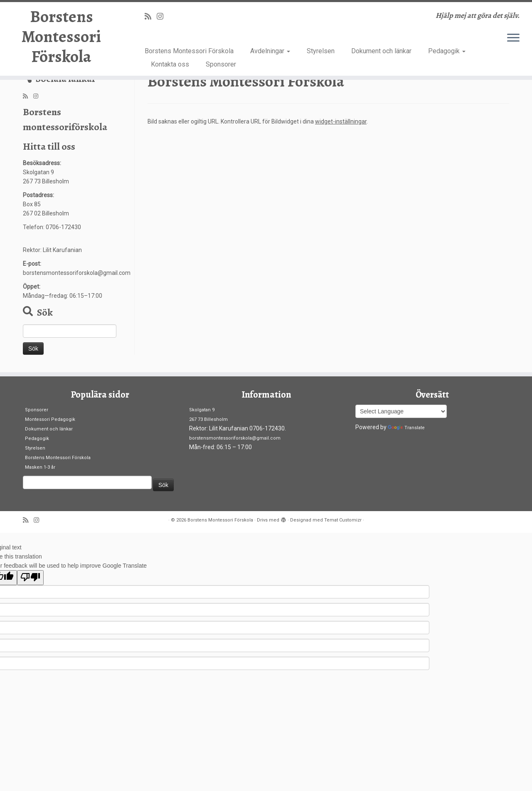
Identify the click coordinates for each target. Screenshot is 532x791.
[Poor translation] (30, 578)
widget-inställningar (341, 121)
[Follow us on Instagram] (163, 16)
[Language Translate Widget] (401, 411)
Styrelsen (321, 51)
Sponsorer (221, 64)
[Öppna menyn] (513, 38)
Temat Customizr (343, 520)
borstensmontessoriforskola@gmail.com (235, 438)
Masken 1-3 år (40, 467)
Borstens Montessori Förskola (61, 37)
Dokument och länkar (381, 51)
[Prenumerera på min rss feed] (151, 16)
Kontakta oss (170, 64)
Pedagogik (447, 51)
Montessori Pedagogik (50, 419)
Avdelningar (270, 51)
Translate (406, 428)
